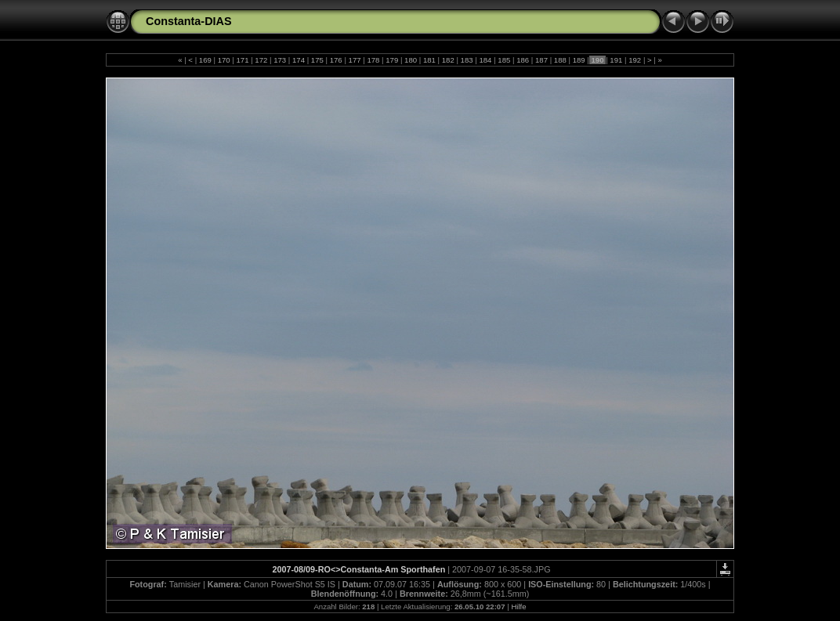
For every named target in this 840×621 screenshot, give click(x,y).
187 (541, 60)
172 (261, 60)
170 (224, 60)
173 (280, 60)
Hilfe (518, 607)
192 (635, 60)
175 (317, 60)
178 (373, 60)
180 (410, 60)
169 (205, 60)
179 (392, 60)
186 (522, 60)
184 (485, 60)
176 (336, 60)
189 (579, 60)
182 (448, 60)
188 (560, 60)
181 (429, 60)
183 (467, 60)
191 (616, 60)
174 (298, 60)
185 (504, 60)
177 (355, 60)
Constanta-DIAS (189, 21)
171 (243, 60)
